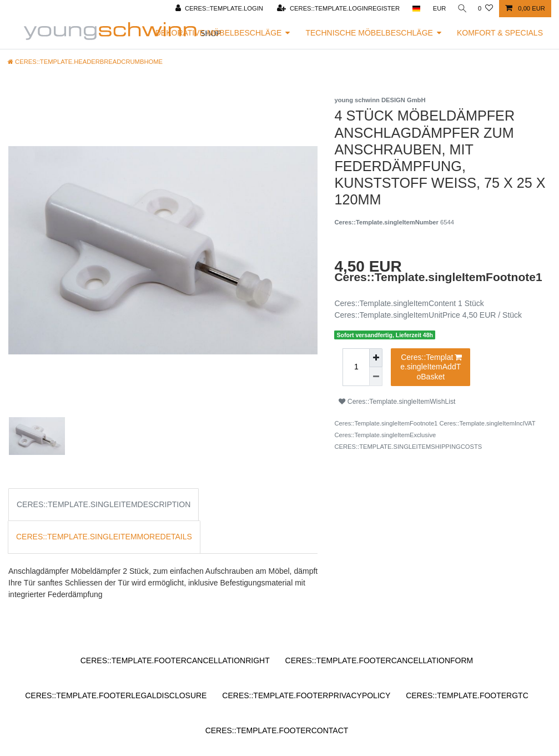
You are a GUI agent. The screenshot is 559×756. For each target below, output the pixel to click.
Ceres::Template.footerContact (277, 730)
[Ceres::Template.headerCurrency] (437, 9)
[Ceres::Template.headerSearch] (461, 9)
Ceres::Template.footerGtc (467, 695)
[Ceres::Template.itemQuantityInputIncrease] (376, 358)
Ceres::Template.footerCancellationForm (379, 660)
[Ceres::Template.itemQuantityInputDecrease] (376, 377)
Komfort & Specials (500, 33)
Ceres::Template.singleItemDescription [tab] (104, 504)
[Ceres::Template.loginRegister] (336, 9)
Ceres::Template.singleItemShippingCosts (408, 447)
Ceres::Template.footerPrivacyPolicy (306, 695)
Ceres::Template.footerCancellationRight (175, 660)
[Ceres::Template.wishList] (485, 9)
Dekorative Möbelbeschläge (219, 33)
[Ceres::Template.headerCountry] (413, 9)
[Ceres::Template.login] (216, 9)
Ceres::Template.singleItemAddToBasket (431, 367)
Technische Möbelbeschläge (369, 33)
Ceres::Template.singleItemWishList (397, 402)
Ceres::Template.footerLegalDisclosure (116, 695)
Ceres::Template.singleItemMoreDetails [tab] (104, 537)
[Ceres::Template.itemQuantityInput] (356, 367)
